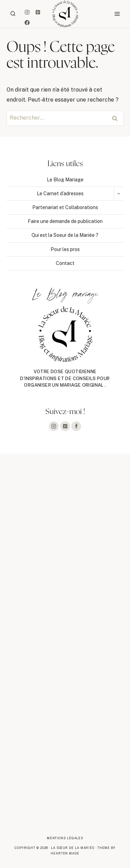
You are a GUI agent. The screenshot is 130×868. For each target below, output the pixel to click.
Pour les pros (65, 249)
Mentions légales (65, 838)
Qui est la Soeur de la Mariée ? (65, 235)
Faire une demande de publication (65, 221)
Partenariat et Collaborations (65, 207)
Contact (65, 263)
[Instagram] (27, 12)
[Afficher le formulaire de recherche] (13, 14)
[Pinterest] (38, 12)
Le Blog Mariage (65, 180)
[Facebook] (27, 23)
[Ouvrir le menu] (117, 14)
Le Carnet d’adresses (60, 194)
